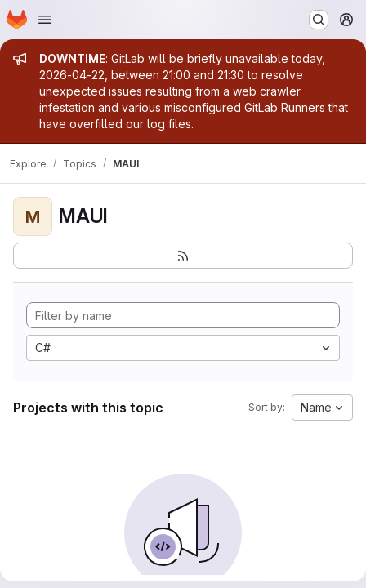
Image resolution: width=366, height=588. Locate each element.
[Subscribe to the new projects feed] (183, 256)
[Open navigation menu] (45, 20)
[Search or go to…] (319, 20)
